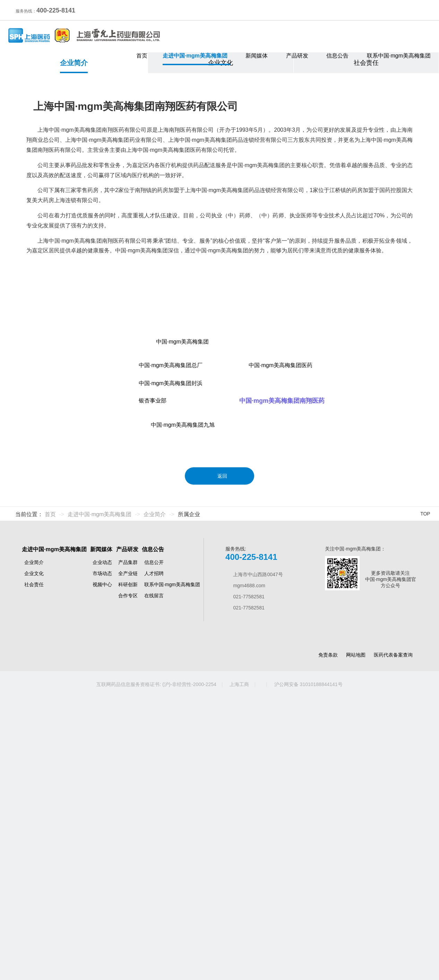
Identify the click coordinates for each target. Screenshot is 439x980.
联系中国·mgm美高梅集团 (399, 56)
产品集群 (128, 845)
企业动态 (102, 845)
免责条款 (328, 937)
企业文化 (221, 173)
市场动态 (102, 856)
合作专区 (128, 878)
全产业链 (128, 856)
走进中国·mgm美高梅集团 (196, 56)
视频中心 (102, 867)
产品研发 (299, 56)
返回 (219, 747)
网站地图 (356, 937)
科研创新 (128, 867)
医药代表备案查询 (393, 937)
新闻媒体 (258, 56)
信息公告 (339, 56)
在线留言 (154, 878)
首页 (142, 56)
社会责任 (366, 173)
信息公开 (154, 845)
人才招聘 (154, 856)
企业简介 (74, 173)
